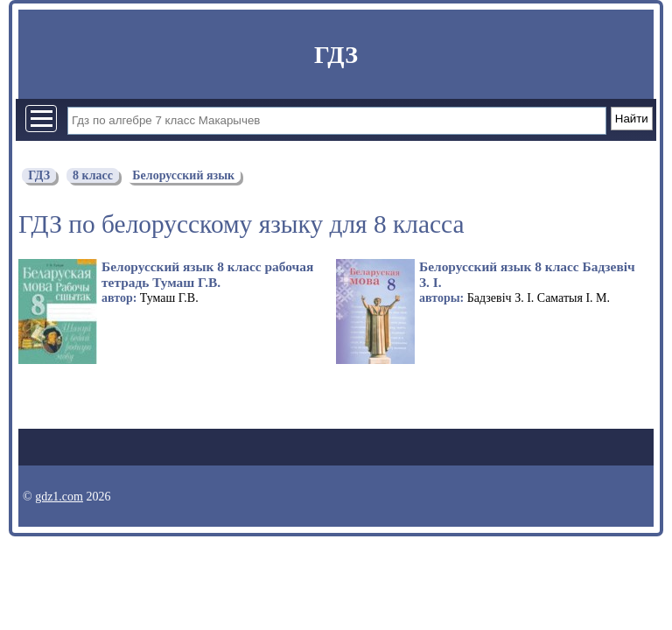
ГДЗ (336, 55)
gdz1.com (59, 497)
